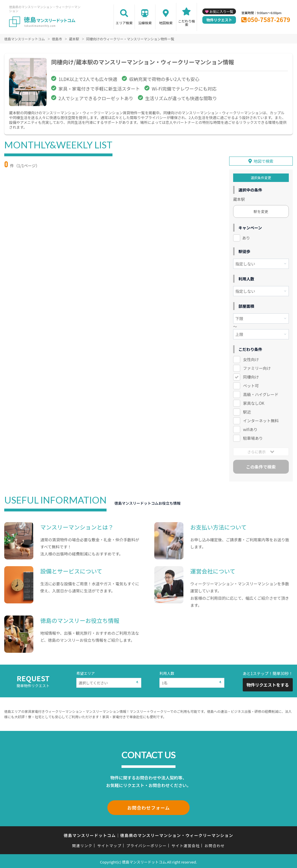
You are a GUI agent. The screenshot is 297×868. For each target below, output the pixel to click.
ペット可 (251, 385)
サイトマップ (109, 844)
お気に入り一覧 (221, 11)
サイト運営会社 (186, 844)
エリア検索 (124, 23)
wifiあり (250, 429)
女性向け (251, 359)
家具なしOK (254, 403)
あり (246, 238)
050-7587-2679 (269, 19)
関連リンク (82, 844)
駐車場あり (253, 438)
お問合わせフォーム (149, 807)
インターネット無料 (261, 420)
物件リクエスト (219, 20)
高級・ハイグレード (261, 394)
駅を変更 (261, 211)
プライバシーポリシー (147, 844)
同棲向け (251, 377)
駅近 (247, 411)
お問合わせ (215, 844)
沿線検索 (145, 23)
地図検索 (166, 23)
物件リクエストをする (268, 684)
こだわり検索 (187, 23)
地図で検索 (263, 161)
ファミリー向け (257, 368)
